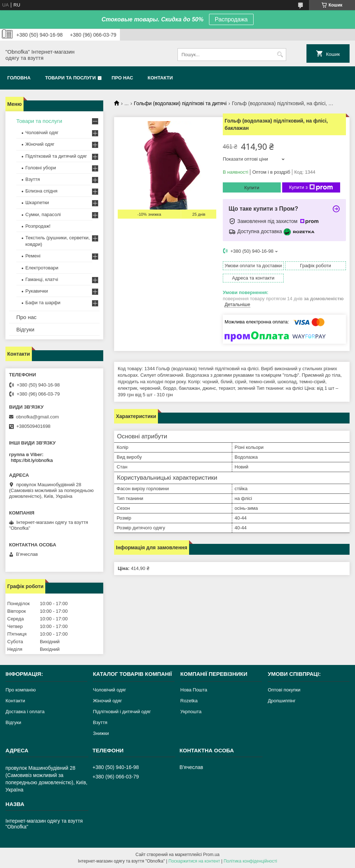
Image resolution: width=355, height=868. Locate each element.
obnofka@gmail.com (37, 417)
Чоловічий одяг (42, 133)
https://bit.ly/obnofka (32, 460)
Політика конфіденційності (250, 861)
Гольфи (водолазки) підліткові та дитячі (180, 103)
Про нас (122, 78)
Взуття (33, 179)
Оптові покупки (284, 690)
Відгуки (25, 329)
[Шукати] (280, 55)
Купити (252, 188)
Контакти (160, 78)
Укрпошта (191, 712)
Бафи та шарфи (43, 303)
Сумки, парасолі (43, 214)
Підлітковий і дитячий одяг (122, 712)
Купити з (311, 187)
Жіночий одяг (40, 144)
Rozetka (189, 701)
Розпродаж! (38, 226)
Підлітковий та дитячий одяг (56, 156)
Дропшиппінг (282, 701)
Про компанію (21, 690)
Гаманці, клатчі (42, 279)
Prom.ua (211, 855)
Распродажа (231, 19)
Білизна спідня (41, 191)
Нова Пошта (194, 690)
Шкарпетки (37, 202)
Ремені (33, 256)
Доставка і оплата (25, 712)
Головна (19, 78)
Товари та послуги (70, 78)
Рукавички (37, 291)
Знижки (101, 733)
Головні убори (41, 168)
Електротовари (42, 268)
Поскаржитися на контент (194, 861)
